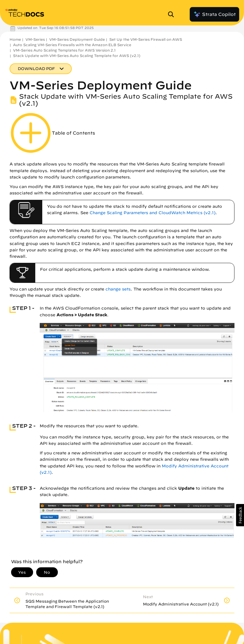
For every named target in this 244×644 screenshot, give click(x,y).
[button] (240, 515)
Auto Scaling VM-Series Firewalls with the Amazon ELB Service (72, 45)
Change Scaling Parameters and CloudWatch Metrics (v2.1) (152, 213)
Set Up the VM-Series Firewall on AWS (146, 39)
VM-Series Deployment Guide (77, 39)
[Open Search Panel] (173, 14)
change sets (118, 289)
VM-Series (35, 39)
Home (15, 39)
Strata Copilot (214, 14)
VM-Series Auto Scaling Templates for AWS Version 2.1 (64, 50)
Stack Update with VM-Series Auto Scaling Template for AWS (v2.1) (77, 56)
